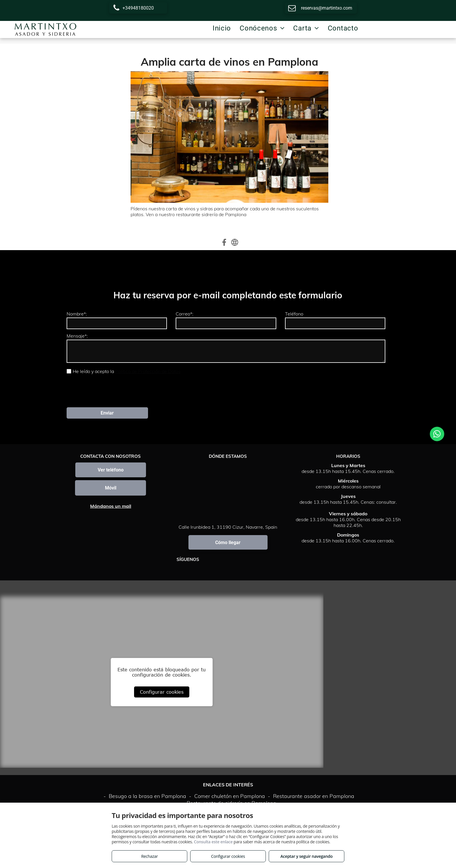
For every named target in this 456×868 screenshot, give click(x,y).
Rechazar (149, 856)
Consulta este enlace (213, 842)
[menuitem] (222, 28)
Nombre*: (77, 314)
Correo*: (185, 314)
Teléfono (294, 314)
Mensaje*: (77, 336)
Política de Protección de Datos (148, 371)
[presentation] (111, 390)
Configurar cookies (162, 692)
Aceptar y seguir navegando (306, 856)
